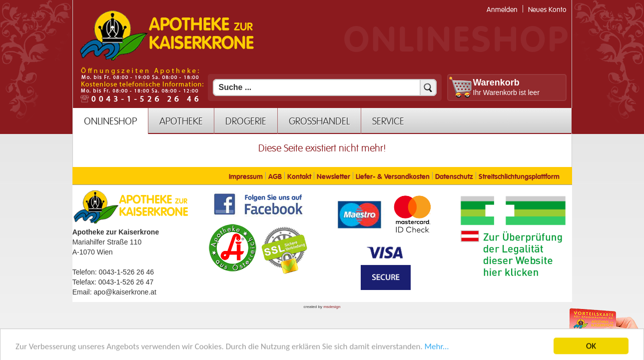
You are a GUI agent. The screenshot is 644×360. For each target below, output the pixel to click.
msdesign (332, 307)
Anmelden (502, 10)
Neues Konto (547, 10)
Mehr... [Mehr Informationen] (437, 352)
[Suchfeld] (325, 87)
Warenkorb (496, 82)
